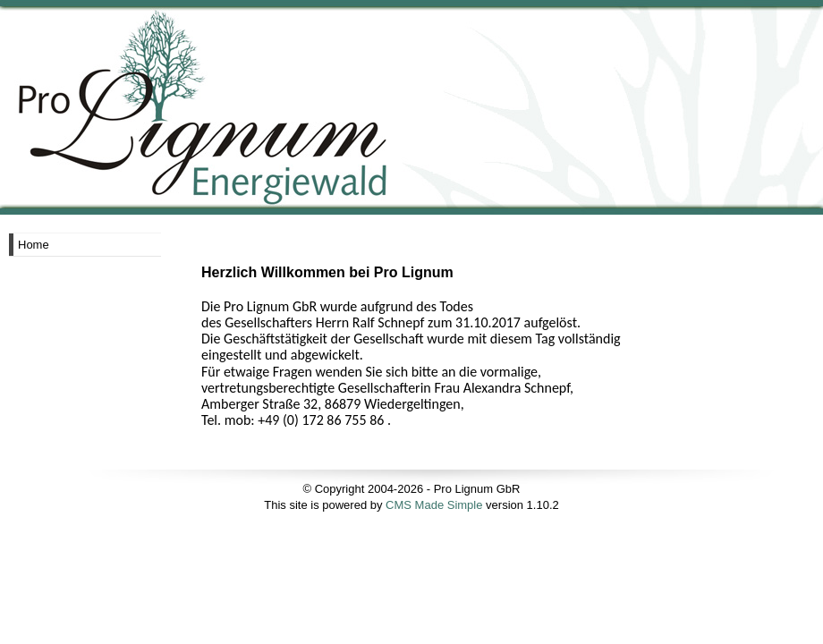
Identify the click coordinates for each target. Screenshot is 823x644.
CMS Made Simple (434, 505)
